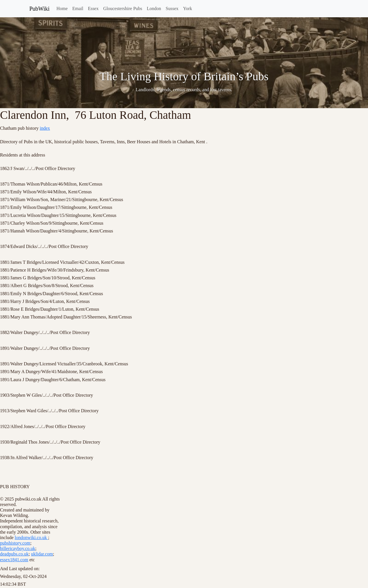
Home (62, 8)
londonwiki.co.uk (31, 538)
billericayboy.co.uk (18, 548)
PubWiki (39, 9)
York (188, 8)
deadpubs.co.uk (14, 554)
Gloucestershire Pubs (123, 8)
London (154, 8)
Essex (93, 8)
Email (78, 8)
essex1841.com (14, 560)
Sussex (172, 8)
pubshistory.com (15, 543)
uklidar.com (42, 554)
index (45, 128)
